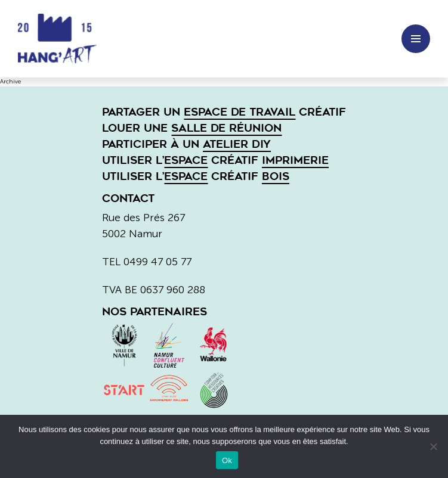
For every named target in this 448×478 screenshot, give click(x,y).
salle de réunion (226, 128)
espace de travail (240, 112)
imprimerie (295, 160)
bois (276, 176)
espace (186, 160)
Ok (227, 460)
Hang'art (63, 39)
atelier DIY (237, 144)
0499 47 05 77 (157, 262)
